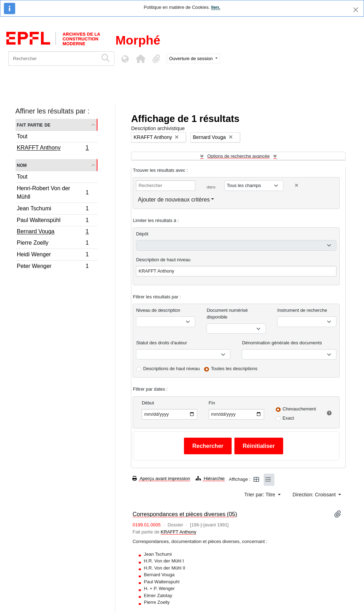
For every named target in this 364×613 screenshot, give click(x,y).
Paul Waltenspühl (53, 221)
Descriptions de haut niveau (171, 369)
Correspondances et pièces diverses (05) (185, 514)
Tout (22, 136)
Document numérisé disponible (227, 314)
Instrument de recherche (302, 310)
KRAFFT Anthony (53, 148)
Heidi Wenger (53, 255)
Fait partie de (34, 125)
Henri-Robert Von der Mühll (53, 192)
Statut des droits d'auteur (161, 343)
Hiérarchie (210, 478)
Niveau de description (158, 310)
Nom (22, 165)
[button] (141, 59)
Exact (288, 418)
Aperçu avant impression (161, 478)
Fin (212, 403)
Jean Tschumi (53, 209)
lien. (216, 7)
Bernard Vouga (53, 232)
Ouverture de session (192, 59)
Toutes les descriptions (234, 369)
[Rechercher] (53, 59)
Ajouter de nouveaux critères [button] (174, 200)
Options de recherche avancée (238, 156)
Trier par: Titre (260, 495)
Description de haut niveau (163, 260)
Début (148, 403)
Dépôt (142, 234)
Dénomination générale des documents (282, 343)
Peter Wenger (53, 267)
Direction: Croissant (315, 495)
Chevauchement (299, 409)
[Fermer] (356, 10)
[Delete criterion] (297, 185)
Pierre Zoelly (53, 244)
